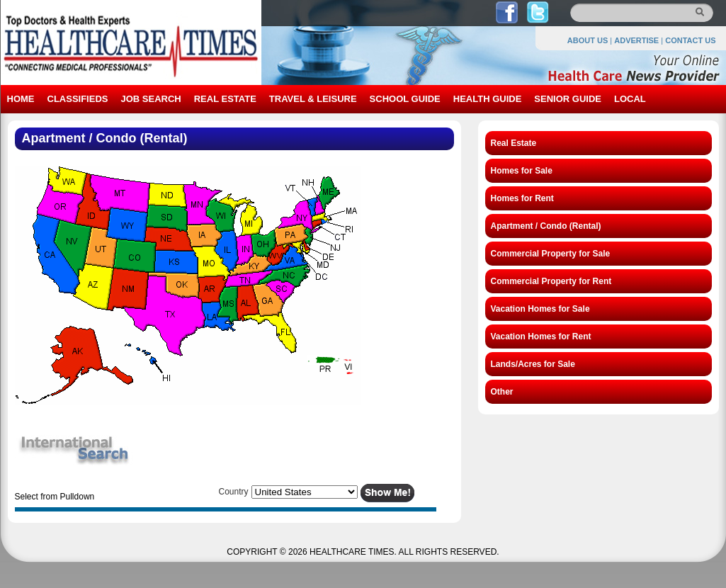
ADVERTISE (636, 40)
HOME (21, 99)
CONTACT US (690, 40)
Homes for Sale (522, 171)
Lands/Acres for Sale (533, 364)
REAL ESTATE (225, 99)
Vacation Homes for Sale (540, 309)
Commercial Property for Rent (551, 281)
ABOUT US (588, 40)
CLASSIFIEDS (78, 99)
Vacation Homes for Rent (541, 337)
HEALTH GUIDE (488, 99)
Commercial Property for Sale (551, 254)
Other (502, 392)
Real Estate (514, 143)
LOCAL (630, 99)
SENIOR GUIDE (568, 99)
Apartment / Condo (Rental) (546, 226)
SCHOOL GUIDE (405, 99)
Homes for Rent (522, 198)
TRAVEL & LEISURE (313, 99)
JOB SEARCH (151, 99)
